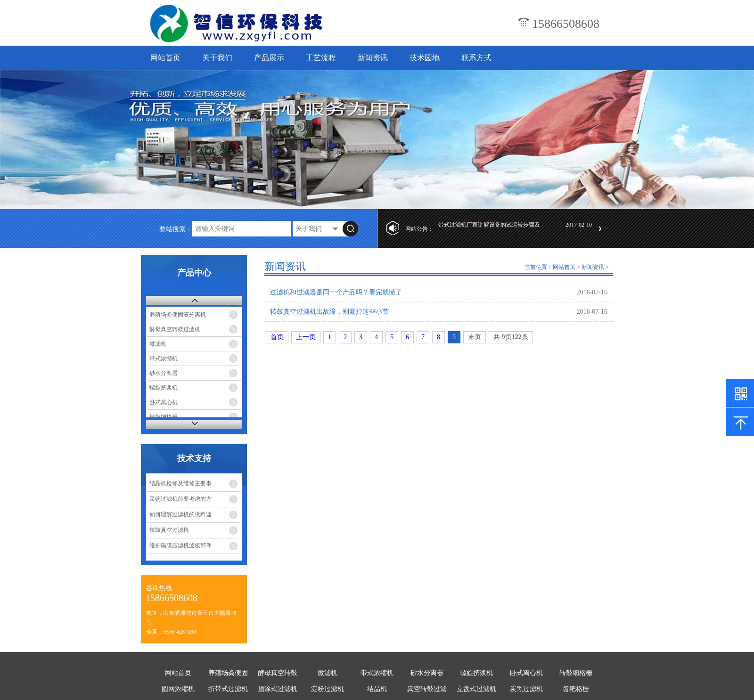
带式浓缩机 (164, 358)
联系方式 (476, 58)
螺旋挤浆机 (164, 388)
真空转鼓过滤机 (427, 691)
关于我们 (217, 58)
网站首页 (165, 58)
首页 (277, 337)
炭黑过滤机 (526, 689)
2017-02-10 (579, 229)
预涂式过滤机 (278, 689)
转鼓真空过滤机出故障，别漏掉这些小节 (329, 312)
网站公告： (419, 229)
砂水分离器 (164, 373)
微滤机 (158, 344)
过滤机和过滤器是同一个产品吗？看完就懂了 (336, 292)
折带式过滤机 (228, 689)
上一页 (306, 337)
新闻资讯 (373, 58)
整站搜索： (176, 229)
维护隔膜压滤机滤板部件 (180, 545)
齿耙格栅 (576, 689)
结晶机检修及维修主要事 (180, 483)
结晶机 (377, 689)
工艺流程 (321, 58)
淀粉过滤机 (328, 689)
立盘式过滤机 (476, 689)
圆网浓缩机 (178, 689)
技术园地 (425, 58)
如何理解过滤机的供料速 (180, 514)
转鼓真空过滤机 (169, 530)
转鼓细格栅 (164, 417)
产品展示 (269, 58)
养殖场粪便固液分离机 (178, 315)
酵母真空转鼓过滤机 (175, 329)
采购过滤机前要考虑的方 (180, 499)
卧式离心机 (164, 402)
